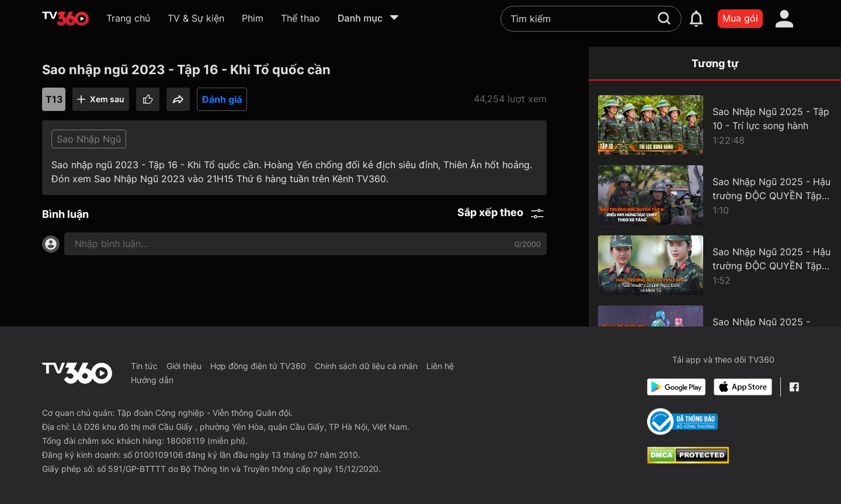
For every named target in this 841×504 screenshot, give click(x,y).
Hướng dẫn (152, 380)
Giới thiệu (184, 366)
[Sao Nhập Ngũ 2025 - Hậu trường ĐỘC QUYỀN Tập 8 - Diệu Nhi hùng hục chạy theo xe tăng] (715, 195)
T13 (54, 99)
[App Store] (743, 387)
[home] (65, 19)
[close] (810, 35)
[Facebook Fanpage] (794, 387)
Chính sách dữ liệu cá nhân (366, 366)
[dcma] (688, 460)
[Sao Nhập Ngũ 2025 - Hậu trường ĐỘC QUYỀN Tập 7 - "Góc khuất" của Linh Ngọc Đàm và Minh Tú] (715, 265)
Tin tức (144, 366)
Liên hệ (440, 366)
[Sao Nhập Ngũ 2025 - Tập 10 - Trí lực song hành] (715, 125)
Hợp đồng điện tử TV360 (258, 366)
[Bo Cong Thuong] (682, 422)
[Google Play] (676, 387)
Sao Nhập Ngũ (89, 139)
